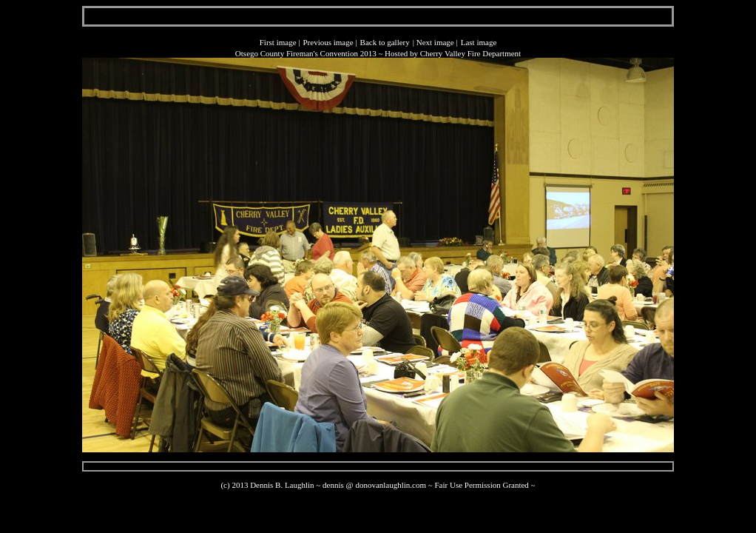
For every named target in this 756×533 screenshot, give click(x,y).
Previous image (328, 42)
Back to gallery (385, 42)
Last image (479, 42)
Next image (435, 42)
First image (278, 42)
